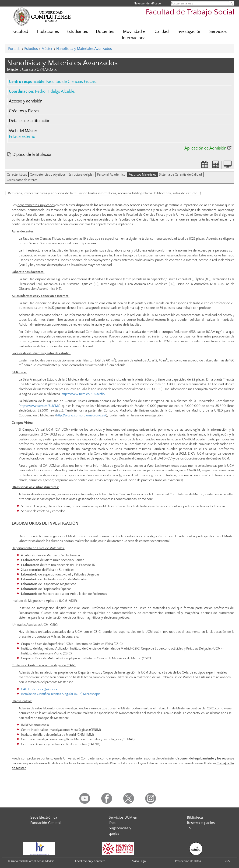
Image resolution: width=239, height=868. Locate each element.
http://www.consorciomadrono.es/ (81, 415)
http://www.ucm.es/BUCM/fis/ (83, 394)
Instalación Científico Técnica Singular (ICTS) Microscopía (61, 694)
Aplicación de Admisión (205, 148)
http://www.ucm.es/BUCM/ (39, 406)
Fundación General (46, 823)
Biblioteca (195, 817)
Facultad (20, 32)
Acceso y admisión (26, 101)
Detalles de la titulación (30, 121)
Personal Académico (111, 175)
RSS (227, 861)
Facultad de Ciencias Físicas (71, 82)
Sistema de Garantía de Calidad (180, 175)
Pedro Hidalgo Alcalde (55, 92)
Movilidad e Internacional (134, 35)
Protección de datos (188, 861)
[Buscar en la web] (232, 3)
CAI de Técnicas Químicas (39, 689)
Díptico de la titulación (32, 155)
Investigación (189, 32)
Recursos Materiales (142, 175)
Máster (47, 49)
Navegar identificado (147, 3)
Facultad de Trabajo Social (190, 12)
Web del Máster (23, 131)
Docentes (105, 32)
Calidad (162, 32)
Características (17, 175)
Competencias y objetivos (48, 175)
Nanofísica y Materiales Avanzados (84, 49)
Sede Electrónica (44, 817)
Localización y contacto (90, 861)
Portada (14, 49)
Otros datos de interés (22, 180)
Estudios (31, 49)
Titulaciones (47, 32)
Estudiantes (77, 32)
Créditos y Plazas (24, 111)
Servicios (218, 32)
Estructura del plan (81, 175)
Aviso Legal (139, 861)
